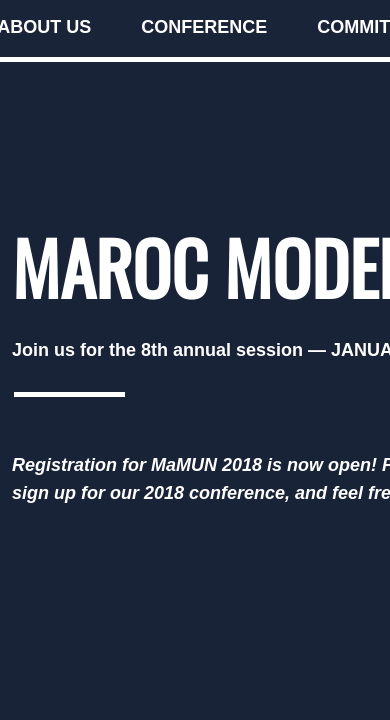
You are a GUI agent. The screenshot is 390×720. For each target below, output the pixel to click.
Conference (204, 27)
